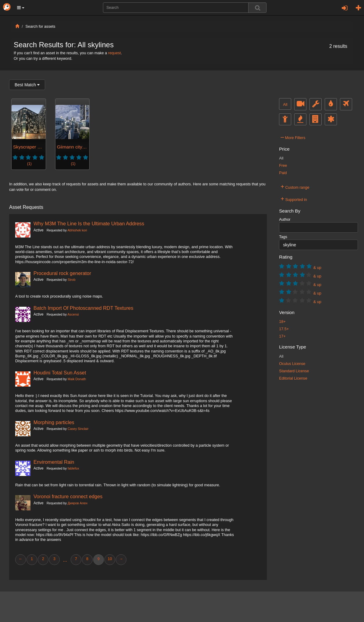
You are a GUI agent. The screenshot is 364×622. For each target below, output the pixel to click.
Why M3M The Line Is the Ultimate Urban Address (89, 223)
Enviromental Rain (54, 462)
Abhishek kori (77, 230)
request (115, 53)
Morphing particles (54, 422)
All (285, 105)
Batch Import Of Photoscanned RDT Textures (83, 308)
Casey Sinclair (78, 429)
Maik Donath (77, 379)
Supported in (294, 199)
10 (110, 559)
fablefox (73, 468)
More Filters (293, 137)
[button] (21, 8)
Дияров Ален (78, 503)
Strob (72, 280)
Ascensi (73, 314)
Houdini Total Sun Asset (60, 373)
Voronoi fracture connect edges (68, 496)
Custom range (295, 187)
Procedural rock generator (62, 273)
